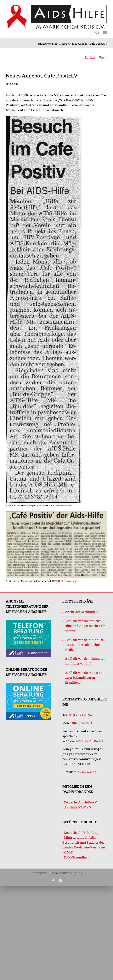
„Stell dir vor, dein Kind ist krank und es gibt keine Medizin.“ (84, 645)
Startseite (44, 44)
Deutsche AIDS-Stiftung (81, 833)
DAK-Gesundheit (76, 857)
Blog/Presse (59, 44)
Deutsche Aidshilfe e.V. (81, 802)
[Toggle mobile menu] (105, 33)
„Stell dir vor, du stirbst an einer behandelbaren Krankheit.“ (84, 677)
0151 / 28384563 (92, 741)
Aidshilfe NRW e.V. (78, 807)
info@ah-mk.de (85, 772)
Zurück (90, 57)
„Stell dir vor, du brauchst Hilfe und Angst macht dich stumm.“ (85, 626)
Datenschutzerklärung (66, 873)
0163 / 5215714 (82, 723)
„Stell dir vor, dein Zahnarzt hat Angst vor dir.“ (85, 661)
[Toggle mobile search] (97, 33)
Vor (102, 57)
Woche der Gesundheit (81, 612)
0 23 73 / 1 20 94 (80, 715)
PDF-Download (64, 505)
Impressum (39, 873)
